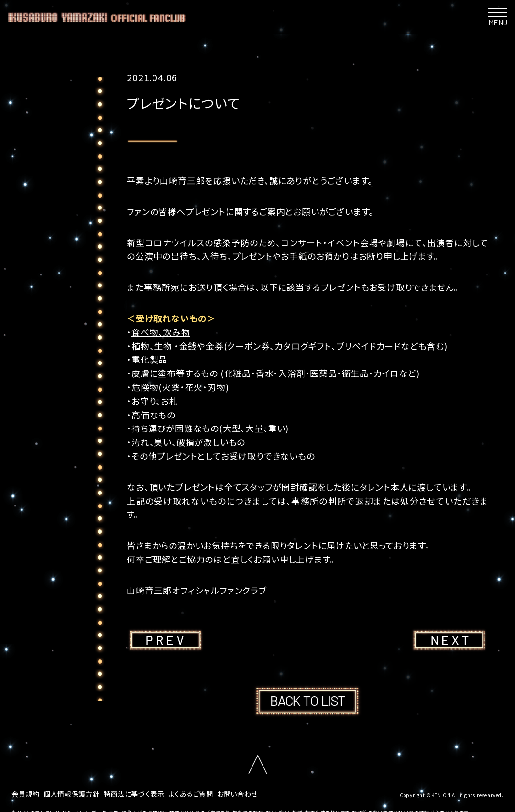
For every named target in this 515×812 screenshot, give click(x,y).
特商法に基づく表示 (150, 793)
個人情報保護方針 (79, 793)
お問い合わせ (266, 793)
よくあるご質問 (214, 793)
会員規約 (27, 793)
